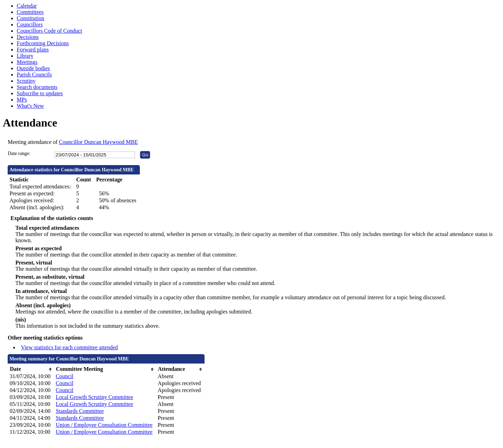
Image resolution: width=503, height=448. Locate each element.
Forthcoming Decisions (43, 43)
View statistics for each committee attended (69, 347)
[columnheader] (31, 369)
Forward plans (33, 50)
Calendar (27, 6)
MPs (22, 100)
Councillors (30, 25)
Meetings (27, 62)
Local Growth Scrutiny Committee (94, 397)
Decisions (28, 37)
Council (65, 376)
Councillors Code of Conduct (49, 31)
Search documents (37, 87)
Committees (30, 12)
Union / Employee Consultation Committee (104, 425)
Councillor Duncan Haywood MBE (98, 142)
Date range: (19, 153)
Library (25, 56)
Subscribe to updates (40, 93)
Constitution (30, 18)
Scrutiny (26, 81)
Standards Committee (80, 411)
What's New (30, 106)
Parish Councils (34, 75)
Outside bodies (33, 68)
